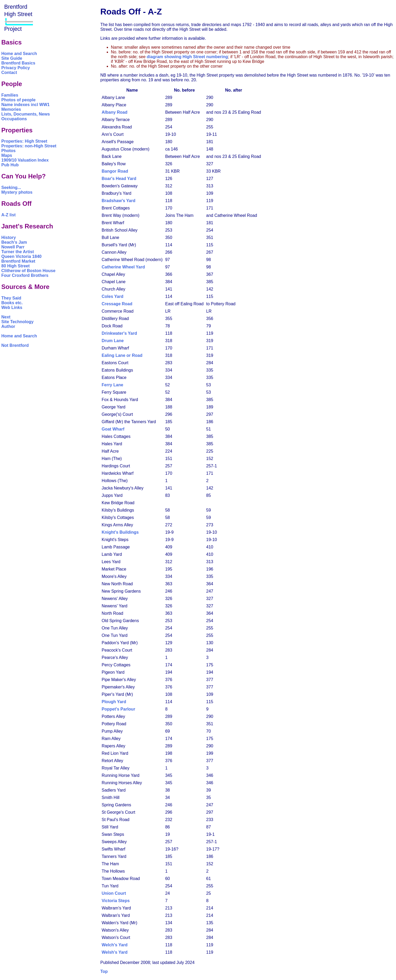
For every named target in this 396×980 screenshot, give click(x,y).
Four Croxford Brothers (25, 275)
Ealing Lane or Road (122, 355)
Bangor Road (115, 171)
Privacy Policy (16, 68)
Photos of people (18, 100)
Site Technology (17, 322)
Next (6, 317)
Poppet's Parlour (118, 709)
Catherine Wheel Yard (123, 267)
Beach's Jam (14, 242)
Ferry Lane (113, 385)
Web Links (12, 307)
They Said (11, 298)
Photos (8, 151)
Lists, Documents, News (26, 114)
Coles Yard (113, 296)
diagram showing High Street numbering (187, 57)
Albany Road (115, 112)
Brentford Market (18, 261)
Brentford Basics (18, 63)
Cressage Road (117, 304)
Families (10, 95)
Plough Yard (114, 702)
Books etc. (12, 303)
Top (104, 971)
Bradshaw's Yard (119, 201)
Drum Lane (113, 341)
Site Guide (12, 58)
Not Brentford (15, 345)
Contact (9, 72)
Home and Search (19, 54)
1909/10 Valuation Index (25, 160)
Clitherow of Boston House (28, 271)
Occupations (14, 119)
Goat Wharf (113, 429)
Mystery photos (17, 192)
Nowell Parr (13, 247)
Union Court (114, 893)
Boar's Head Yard (119, 179)
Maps (7, 155)
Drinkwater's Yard (119, 333)
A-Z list (8, 215)
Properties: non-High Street (29, 146)
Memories (11, 109)
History (9, 237)
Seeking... (11, 187)
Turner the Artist (18, 252)
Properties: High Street (24, 141)
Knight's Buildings (120, 532)
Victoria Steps (116, 901)
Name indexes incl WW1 (25, 105)
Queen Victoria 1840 (21, 256)
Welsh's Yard (115, 952)
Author (8, 326)
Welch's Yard (115, 945)
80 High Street (16, 266)
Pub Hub (10, 165)
